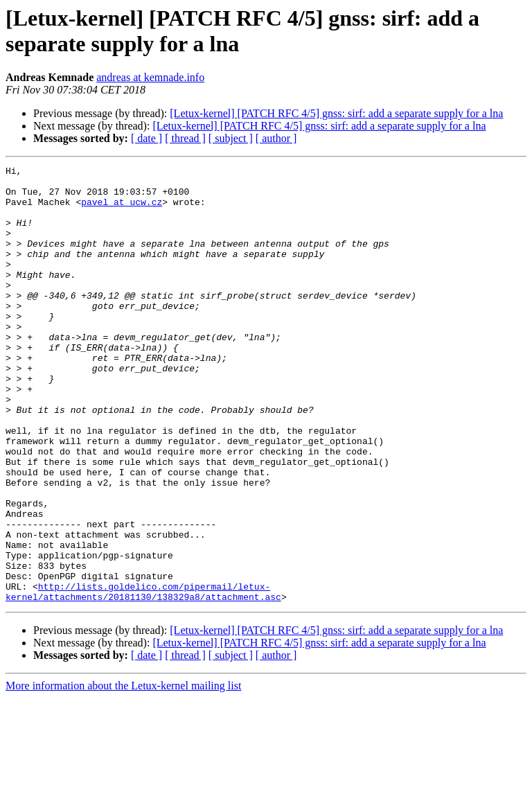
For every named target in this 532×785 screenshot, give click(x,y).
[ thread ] (185, 138)
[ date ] (147, 138)
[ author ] (276, 138)
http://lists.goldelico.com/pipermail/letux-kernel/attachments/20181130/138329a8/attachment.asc (143, 678)
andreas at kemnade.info (150, 77)
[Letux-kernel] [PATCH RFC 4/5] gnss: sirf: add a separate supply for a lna (336, 113)
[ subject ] (231, 138)
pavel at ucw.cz (122, 210)
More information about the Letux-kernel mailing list (123, 773)
